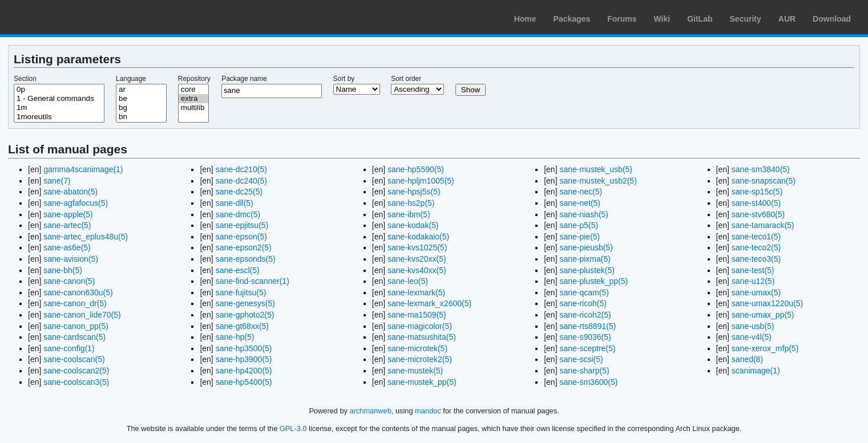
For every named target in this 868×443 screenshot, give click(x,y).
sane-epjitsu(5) (242, 225)
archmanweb (371, 411)
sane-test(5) (753, 270)
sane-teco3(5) (756, 259)
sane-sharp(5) (584, 371)
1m (59, 108)
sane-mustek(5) (415, 371)
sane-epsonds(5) (246, 259)
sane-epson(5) (241, 237)
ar (141, 90)
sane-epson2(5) (244, 247)
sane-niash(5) (584, 214)
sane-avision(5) (71, 259)
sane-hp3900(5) (244, 359)
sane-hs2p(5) (411, 203)
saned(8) (747, 359)
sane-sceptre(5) (587, 348)
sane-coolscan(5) (74, 359)
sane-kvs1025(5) (417, 247)
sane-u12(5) (753, 281)
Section (25, 79)
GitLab (700, 19)
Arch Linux (63, 17)
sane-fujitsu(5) (241, 292)
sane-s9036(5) (585, 337)
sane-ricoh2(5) (585, 315)
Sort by (344, 79)
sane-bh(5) (63, 270)
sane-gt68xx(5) (242, 326)
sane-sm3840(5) (761, 169)
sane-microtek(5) (417, 348)
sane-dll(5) (235, 203)
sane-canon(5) (69, 281)
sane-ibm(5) (409, 214)
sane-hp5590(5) (416, 169)
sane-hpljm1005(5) (421, 181)
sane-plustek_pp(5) (594, 281)
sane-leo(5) (408, 281)
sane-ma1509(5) (417, 315)
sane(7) (57, 181)
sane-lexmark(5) (416, 292)
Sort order (406, 79)
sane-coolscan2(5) (76, 371)
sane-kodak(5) (413, 225)
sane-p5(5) (579, 225)
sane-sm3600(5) (588, 382)
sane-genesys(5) (245, 303)
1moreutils (59, 117)
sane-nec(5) (581, 192)
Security (746, 19)
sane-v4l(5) (752, 337)
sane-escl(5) (238, 270)
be (141, 99)
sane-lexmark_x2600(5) (429, 303)
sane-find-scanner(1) (253, 281)
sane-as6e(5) (67, 247)
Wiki (662, 19)
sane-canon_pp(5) (76, 326)
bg (141, 108)
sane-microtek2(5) (420, 359)
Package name (244, 79)
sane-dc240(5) (241, 181)
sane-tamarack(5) (763, 225)
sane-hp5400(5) (244, 382)
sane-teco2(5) (756, 247)
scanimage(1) (756, 371)
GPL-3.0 (293, 428)
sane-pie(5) (580, 237)
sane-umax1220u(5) (767, 303)
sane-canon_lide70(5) (82, 315)
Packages (572, 19)
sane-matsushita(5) (422, 337)
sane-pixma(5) (585, 259)
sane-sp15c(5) (757, 192)
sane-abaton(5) (70, 192)
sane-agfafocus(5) (76, 203)
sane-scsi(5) (581, 359)
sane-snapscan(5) (764, 181)
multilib (193, 108)
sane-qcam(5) (584, 292)
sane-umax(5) (756, 292)
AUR (787, 19)
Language (131, 79)
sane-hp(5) (235, 337)
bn (141, 117)
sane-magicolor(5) (420, 326)
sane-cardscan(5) (74, 337)
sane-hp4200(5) (244, 371)
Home (525, 19)
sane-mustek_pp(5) (422, 382)
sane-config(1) (69, 348)
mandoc (428, 411)
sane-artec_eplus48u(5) (86, 237)
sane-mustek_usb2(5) (598, 181)
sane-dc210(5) (241, 169)
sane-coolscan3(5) (76, 382)
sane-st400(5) (756, 203)
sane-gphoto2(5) (245, 315)
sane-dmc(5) (238, 214)
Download (832, 19)
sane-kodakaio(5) (418, 237)
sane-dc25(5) (239, 192)
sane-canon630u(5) (78, 292)
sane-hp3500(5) (244, 348)
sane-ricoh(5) (583, 303)
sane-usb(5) (753, 326)
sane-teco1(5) (756, 237)
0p (59, 90)
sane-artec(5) (67, 225)
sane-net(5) (580, 203)
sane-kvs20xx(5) (417, 259)
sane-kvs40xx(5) (417, 270)
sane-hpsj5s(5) (414, 192)
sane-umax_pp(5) (763, 315)
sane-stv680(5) (758, 214)
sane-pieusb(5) (586, 247)
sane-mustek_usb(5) (596, 169)
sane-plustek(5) (587, 270)
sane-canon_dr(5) (75, 303)
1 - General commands (59, 99)
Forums (622, 19)
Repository (194, 79)
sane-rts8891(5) (588, 326)
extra (193, 99)
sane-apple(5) (68, 214)
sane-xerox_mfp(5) (765, 348)
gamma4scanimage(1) (83, 169)
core (193, 90)
